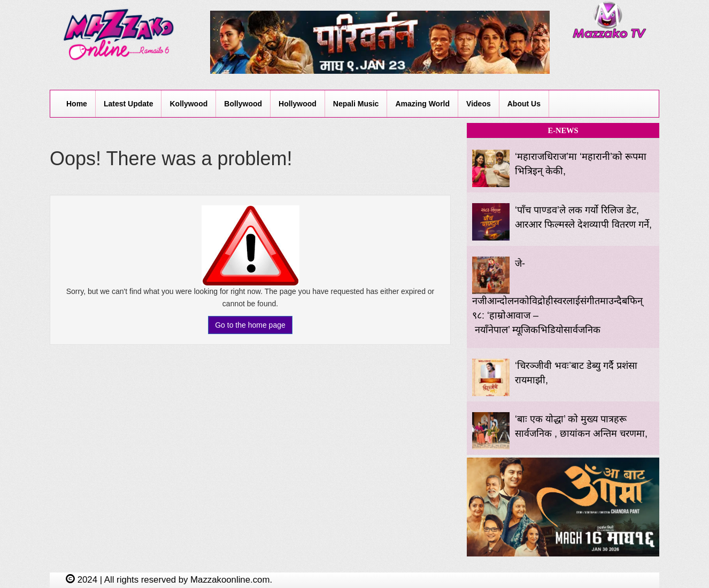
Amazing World (422, 104)
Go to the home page (250, 325)
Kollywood (188, 104)
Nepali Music (356, 104)
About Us (524, 104)
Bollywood (243, 104)
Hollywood (298, 104)
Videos (479, 104)
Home (77, 104)
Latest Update (129, 104)
